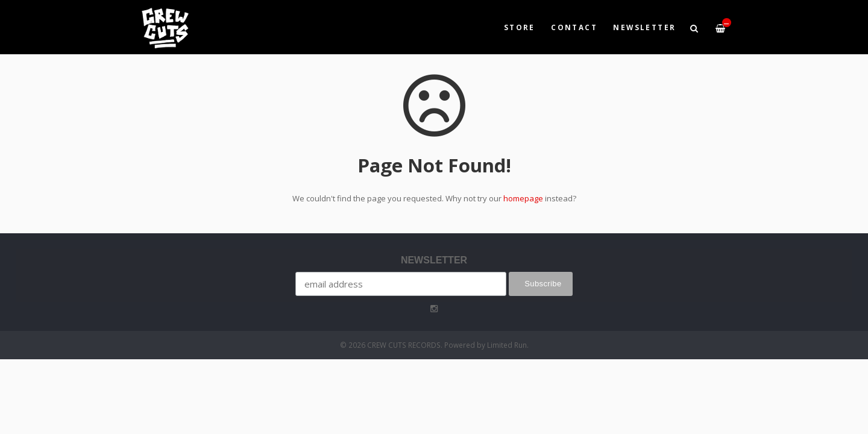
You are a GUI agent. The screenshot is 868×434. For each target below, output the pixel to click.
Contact (574, 27)
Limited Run (507, 345)
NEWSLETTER (644, 27)
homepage (523, 198)
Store (520, 27)
